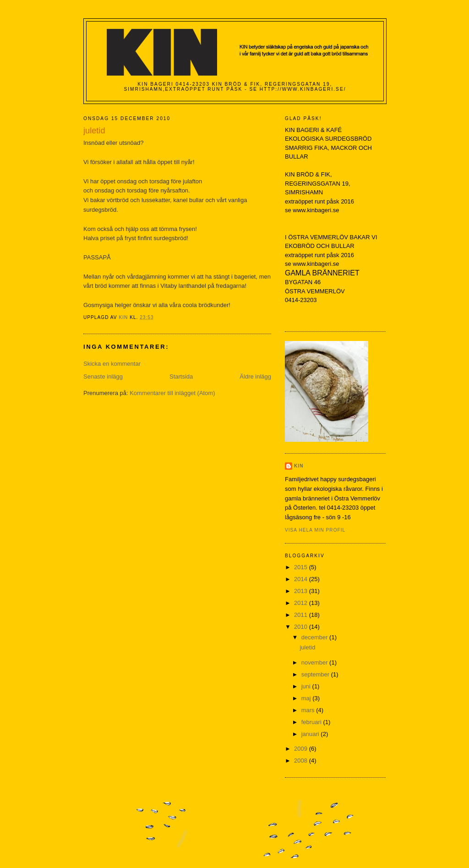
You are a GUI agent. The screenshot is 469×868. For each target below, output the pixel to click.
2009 (302, 749)
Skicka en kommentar (112, 364)
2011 (302, 615)
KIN (299, 466)
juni (307, 686)
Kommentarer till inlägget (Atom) (172, 393)
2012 (302, 603)
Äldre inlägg (255, 376)
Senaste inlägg (103, 376)
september (316, 674)
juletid (307, 647)
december (315, 637)
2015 (302, 567)
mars (309, 710)
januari (311, 734)
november (315, 662)
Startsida (181, 376)
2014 (302, 579)
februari (312, 722)
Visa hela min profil (315, 530)
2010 (302, 627)
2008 (302, 761)
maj (307, 698)
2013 (302, 591)
